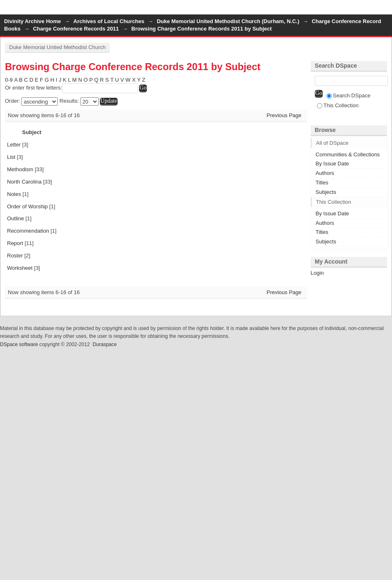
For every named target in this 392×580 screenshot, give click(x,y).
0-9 (9, 80)
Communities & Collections (348, 154)
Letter (14, 145)
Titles (322, 183)
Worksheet (20, 268)
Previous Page (284, 115)
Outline (15, 218)
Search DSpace (348, 95)
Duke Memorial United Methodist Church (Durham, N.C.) (228, 21)
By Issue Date (332, 164)
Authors (325, 173)
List (11, 157)
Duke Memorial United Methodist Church (57, 47)
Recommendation (28, 231)
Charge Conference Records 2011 (76, 29)
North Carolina (24, 182)
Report (15, 243)
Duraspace (104, 344)
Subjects (326, 192)
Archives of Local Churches (109, 21)
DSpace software (19, 344)
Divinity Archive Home (33, 21)
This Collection (338, 105)
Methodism (20, 169)
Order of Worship (27, 206)
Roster (15, 256)
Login (385, 10)
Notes (14, 194)
